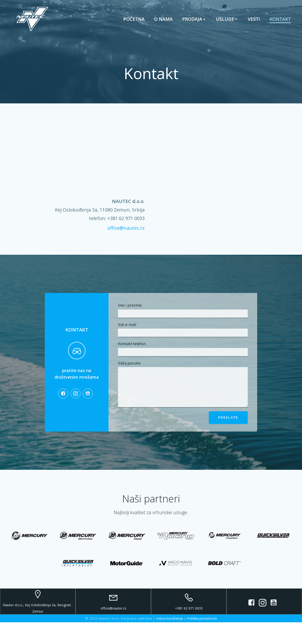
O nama (163, 21)
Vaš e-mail (183, 337)
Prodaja (194, 21)
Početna (133, 21)
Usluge (226, 21)
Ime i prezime (183, 317)
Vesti (253, 21)
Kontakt (279, 21)
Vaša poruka (183, 394)
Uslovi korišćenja (169, 640)
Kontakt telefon (183, 356)
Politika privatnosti (202, 640)
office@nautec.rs (125, 229)
